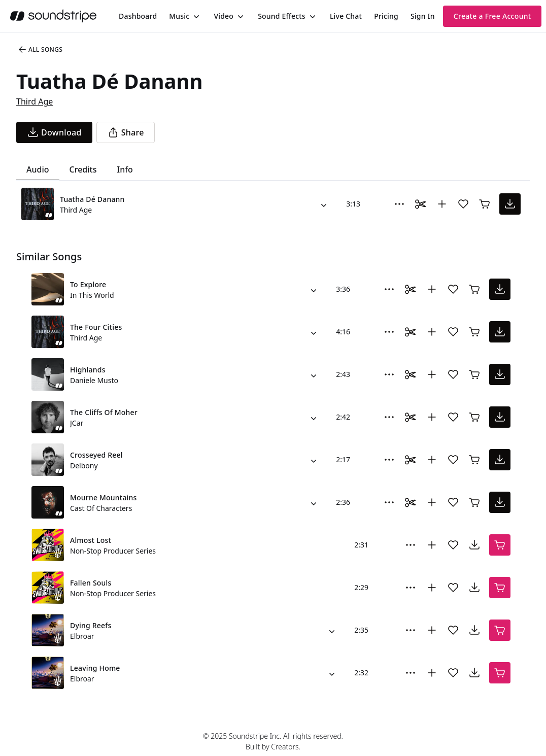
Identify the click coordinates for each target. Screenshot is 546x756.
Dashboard (138, 16)
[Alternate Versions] (324, 204)
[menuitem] (138, 16)
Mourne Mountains (104, 497)
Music (179, 16)
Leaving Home (95, 668)
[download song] (54, 132)
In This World (92, 295)
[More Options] (399, 204)
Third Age (35, 101)
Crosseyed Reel (96, 455)
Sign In (423, 16)
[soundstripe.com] (53, 16)
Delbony (84, 466)
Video (224, 16)
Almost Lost (91, 540)
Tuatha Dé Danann (92, 199)
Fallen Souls (91, 583)
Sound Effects (282, 16)
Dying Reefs (91, 625)
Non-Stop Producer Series (113, 551)
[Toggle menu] (195, 16)
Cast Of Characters (101, 508)
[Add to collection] (442, 204)
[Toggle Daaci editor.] (421, 204)
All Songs (40, 50)
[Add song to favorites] (463, 204)
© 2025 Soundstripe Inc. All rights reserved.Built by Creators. (273, 741)
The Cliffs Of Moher (104, 412)
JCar (77, 423)
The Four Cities (96, 327)
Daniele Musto (94, 380)
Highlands (88, 370)
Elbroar (82, 636)
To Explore (88, 284)
